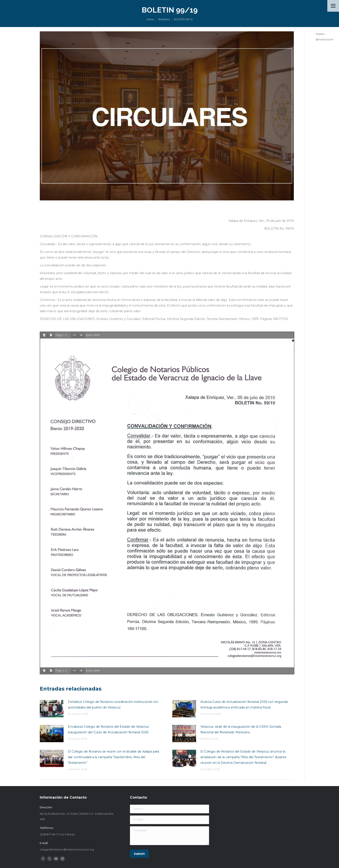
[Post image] (52, 709)
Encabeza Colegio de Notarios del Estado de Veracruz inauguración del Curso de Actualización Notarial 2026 (108, 729)
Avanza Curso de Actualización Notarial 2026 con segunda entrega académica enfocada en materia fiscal (244, 705)
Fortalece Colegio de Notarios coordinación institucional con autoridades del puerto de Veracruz (113, 705)
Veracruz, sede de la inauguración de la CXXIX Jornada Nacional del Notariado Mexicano (241, 729)
